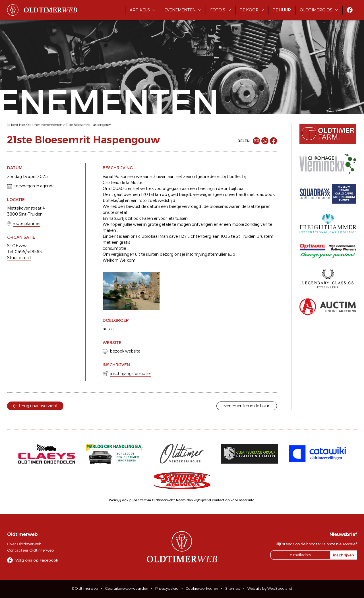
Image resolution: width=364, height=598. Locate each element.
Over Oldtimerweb (24, 544)
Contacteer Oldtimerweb (30, 550)
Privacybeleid (167, 588)
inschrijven (344, 555)
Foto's (218, 10)
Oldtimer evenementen (44, 125)
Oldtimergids (316, 10)
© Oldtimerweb (85, 588)
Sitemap (233, 588)
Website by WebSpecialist (270, 588)
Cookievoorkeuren (202, 588)
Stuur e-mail (19, 258)
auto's (108, 329)
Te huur (282, 10)
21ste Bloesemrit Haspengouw (88, 125)
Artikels (140, 10)
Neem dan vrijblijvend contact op (203, 500)
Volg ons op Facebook (37, 560)
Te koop (249, 10)
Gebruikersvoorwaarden (127, 588)
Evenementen (180, 10)
